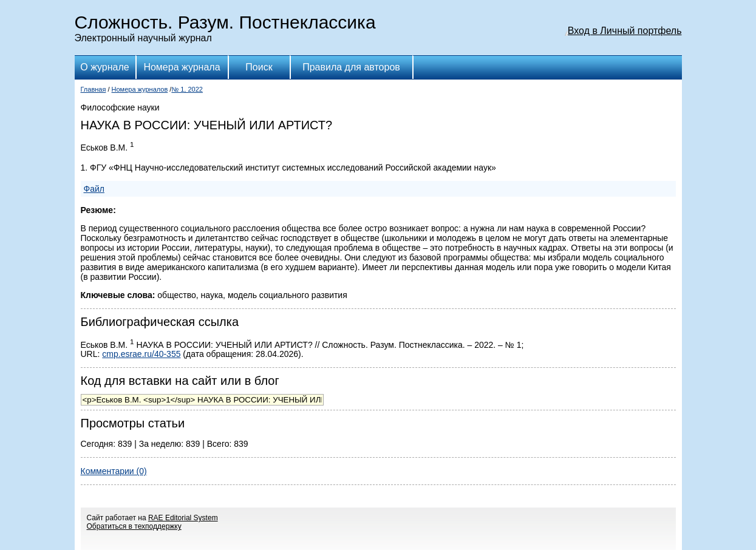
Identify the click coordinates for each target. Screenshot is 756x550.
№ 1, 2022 (187, 89)
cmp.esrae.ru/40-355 (141, 354)
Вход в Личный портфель (625, 31)
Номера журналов (140, 89)
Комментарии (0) (114, 471)
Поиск (259, 67)
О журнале (104, 67)
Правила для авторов (351, 67)
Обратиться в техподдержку (134, 526)
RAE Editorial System (183, 518)
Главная (94, 89)
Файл (94, 189)
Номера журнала (182, 67)
